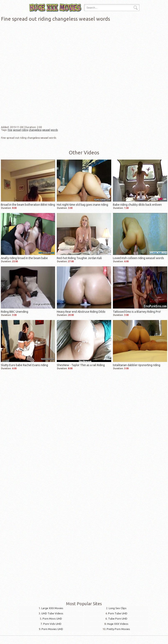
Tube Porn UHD (118, 619)
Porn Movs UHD (52, 619)
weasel (46, 130)
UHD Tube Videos (52, 613)
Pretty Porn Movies (118, 629)
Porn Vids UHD (52, 624)
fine (10, 130)
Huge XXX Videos (118, 624)
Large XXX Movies (52, 608)
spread (17, 130)
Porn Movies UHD (52, 629)
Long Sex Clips (118, 608)
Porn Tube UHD (118, 613)
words (54, 130)
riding (25, 130)
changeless (35, 130)
